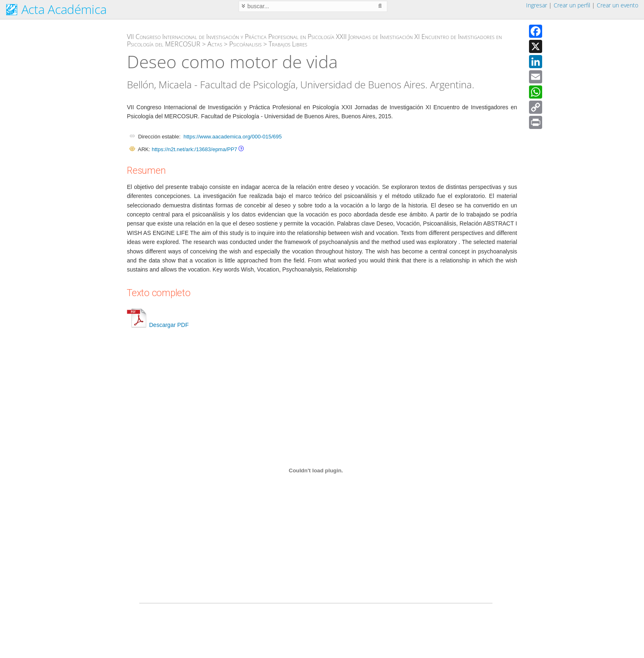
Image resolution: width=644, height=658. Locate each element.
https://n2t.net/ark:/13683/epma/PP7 (194, 149)
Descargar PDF (158, 325)
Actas (215, 44)
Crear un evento (618, 5)
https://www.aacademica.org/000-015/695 (233, 137)
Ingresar (537, 5)
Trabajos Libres (288, 44)
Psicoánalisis (245, 44)
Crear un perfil (572, 5)
